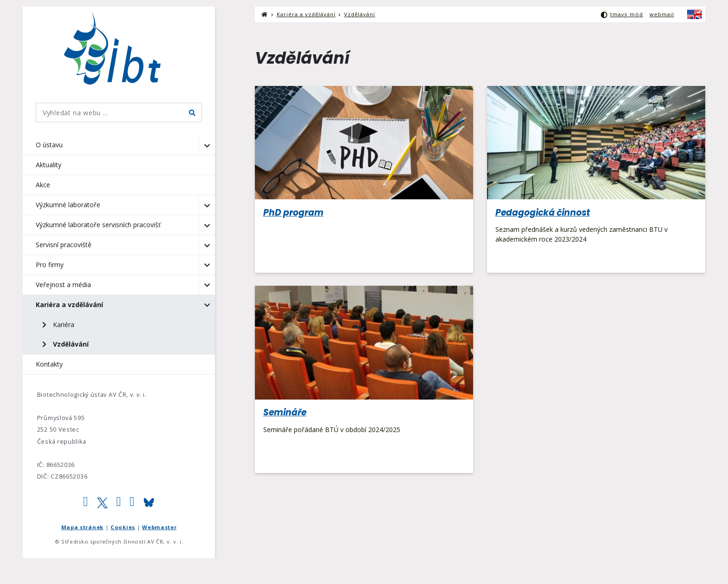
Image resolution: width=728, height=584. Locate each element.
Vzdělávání (65, 344)
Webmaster (159, 527)
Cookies (123, 527)
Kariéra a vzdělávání (69, 305)
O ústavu (49, 145)
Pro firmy (50, 265)
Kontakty (49, 364)
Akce (43, 185)
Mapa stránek (82, 527)
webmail (662, 14)
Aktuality (49, 165)
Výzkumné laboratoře (68, 205)
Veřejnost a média (63, 285)
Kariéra (58, 325)
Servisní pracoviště (64, 245)
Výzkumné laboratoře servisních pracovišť (98, 225)
